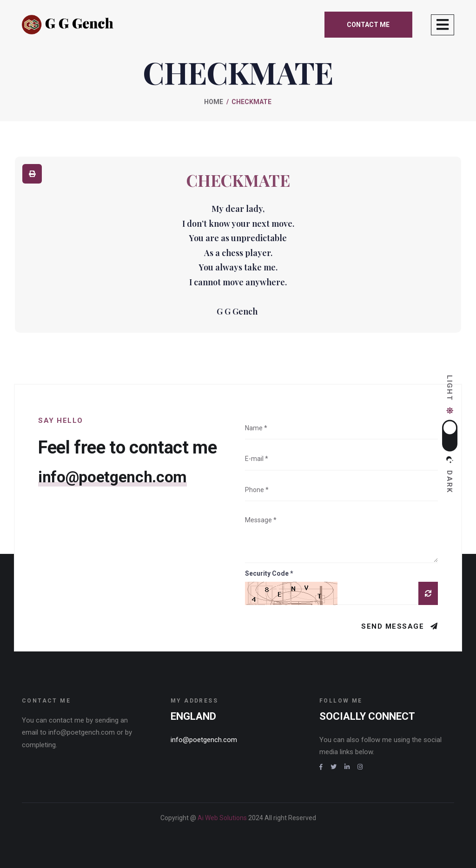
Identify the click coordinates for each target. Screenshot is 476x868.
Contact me (368, 25)
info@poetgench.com (116, 477)
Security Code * (269, 573)
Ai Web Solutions (223, 818)
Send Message (394, 626)
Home (214, 102)
